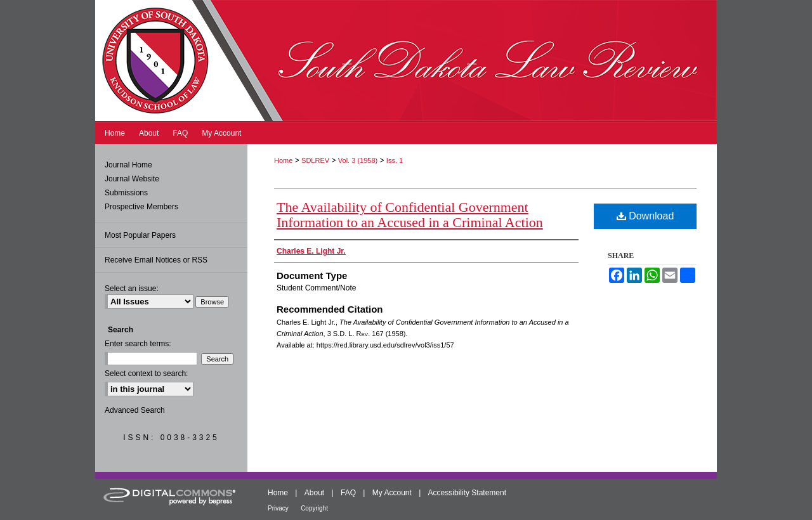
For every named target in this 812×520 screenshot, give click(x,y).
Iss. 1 (395, 160)
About (314, 493)
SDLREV (315, 160)
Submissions (126, 193)
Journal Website (132, 179)
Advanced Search (135, 410)
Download (645, 216)
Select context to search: (146, 374)
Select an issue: (132, 289)
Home (283, 160)
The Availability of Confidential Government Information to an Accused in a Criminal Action (410, 215)
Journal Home (128, 165)
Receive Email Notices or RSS (156, 260)
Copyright (314, 508)
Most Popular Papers (140, 235)
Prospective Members (141, 207)
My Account (392, 493)
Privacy (278, 508)
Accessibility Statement (467, 493)
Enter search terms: (138, 344)
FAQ (348, 493)
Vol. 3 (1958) (358, 160)
